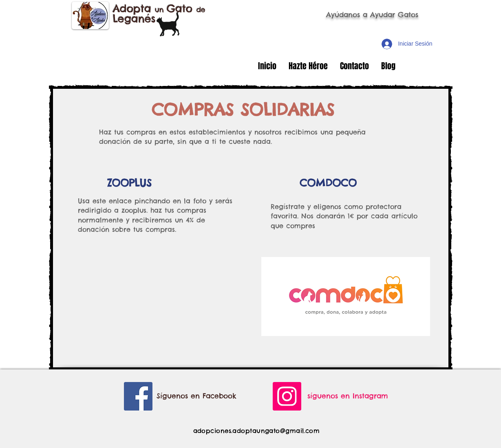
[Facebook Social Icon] (138, 396)
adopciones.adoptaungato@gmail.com (257, 431)
